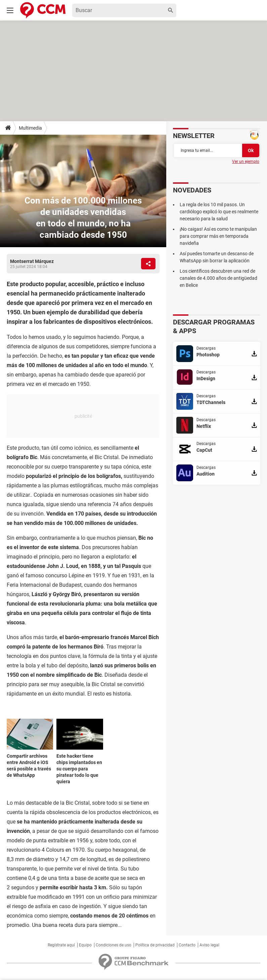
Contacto (187, 945)
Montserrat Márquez (32, 261)
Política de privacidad (155, 945)
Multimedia (30, 128)
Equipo (85, 945)
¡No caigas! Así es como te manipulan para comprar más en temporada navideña (218, 236)
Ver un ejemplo (246, 162)
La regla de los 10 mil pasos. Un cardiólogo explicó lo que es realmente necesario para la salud (219, 212)
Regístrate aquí (61, 945)
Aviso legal (209, 945)
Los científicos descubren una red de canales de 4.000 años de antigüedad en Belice (218, 278)
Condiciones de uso (114, 945)
